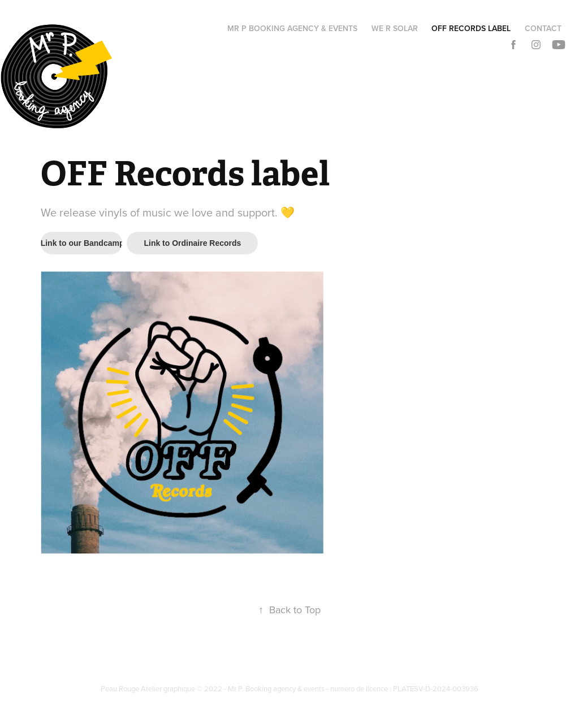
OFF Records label (471, 28)
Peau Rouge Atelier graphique (149, 688)
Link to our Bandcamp (82, 243)
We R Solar (395, 28)
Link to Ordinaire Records (192, 243)
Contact (543, 28)
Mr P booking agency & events (292, 28)
